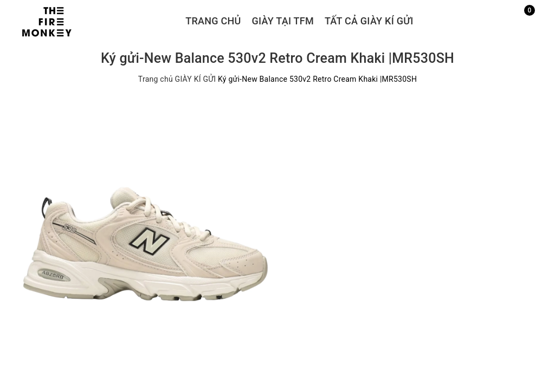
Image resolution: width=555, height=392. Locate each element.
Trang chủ (213, 21)
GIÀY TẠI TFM (283, 21)
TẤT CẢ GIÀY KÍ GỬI (369, 21)
